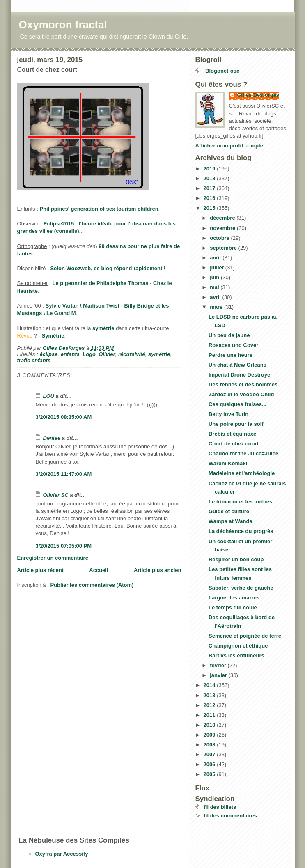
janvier (219, 675)
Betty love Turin (228, 414)
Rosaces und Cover (233, 345)
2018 (210, 178)
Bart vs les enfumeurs (236, 656)
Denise (52, 438)
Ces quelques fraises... (237, 404)
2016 (210, 198)
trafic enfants (34, 360)
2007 (210, 754)
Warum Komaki (228, 463)
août (216, 258)
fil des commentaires (230, 816)
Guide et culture (229, 511)
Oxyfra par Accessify (62, 854)
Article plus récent (40, 570)
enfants (70, 354)
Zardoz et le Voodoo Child (241, 394)
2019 (210, 169)
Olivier (107, 354)
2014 (210, 685)
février (219, 665)
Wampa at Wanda (230, 521)
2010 (210, 725)
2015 (210, 208)
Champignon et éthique (238, 646)
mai (215, 287)
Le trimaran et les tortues (240, 502)
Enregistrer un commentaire (53, 558)
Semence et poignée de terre (245, 636)
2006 (210, 764)
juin (215, 277)
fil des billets (220, 807)
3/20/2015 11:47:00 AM (64, 474)
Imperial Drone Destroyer (240, 375)
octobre (220, 238)
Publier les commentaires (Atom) (92, 585)
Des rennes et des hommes (243, 385)
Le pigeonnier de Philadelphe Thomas (101, 283)
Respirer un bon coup (236, 559)
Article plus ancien (158, 570)
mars (217, 307)
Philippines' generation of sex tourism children (99, 209)
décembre (223, 218)
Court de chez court (234, 444)
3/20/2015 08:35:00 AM (64, 417)
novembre (223, 228)
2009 (210, 735)
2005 (210, 774)
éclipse (48, 354)
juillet (218, 268)
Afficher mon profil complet (230, 146)
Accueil (99, 570)
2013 (210, 695)
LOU (49, 396)
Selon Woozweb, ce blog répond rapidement (106, 268)
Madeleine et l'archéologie (242, 473)
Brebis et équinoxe (232, 434)
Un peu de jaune (229, 335)
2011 (210, 715)
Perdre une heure (230, 355)
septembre (224, 248)
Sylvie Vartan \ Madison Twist (83, 306)
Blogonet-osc (222, 71)
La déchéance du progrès (241, 531)
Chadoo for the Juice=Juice (243, 454)
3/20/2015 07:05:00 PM (64, 546)
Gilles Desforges (258, 95)
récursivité (132, 354)
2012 (210, 705)
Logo (89, 354)
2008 (210, 745)
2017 (210, 188)
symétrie (103, 328)
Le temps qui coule (233, 607)
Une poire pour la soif (236, 424)
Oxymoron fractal (63, 25)
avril (216, 297)
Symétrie (53, 336)
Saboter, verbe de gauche (241, 588)
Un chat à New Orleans (237, 365)
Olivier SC (56, 495)
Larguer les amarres (234, 598)
